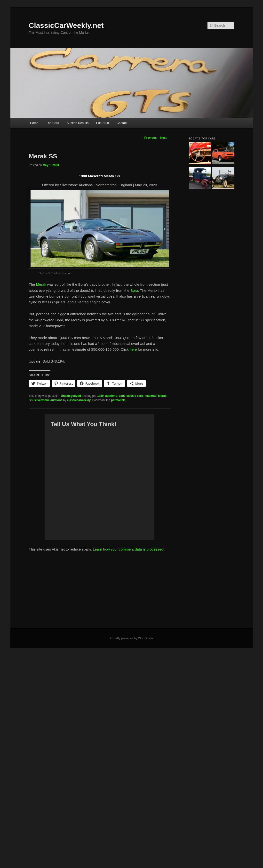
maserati (150, 396)
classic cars (135, 396)
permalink (118, 400)
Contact (122, 123)
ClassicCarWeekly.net (66, 25)
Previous (149, 138)
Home (34, 123)
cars (122, 396)
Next (165, 138)
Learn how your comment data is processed (128, 549)
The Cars (52, 123)
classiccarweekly (79, 400)
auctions (111, 396)
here (133, 349)
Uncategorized (71, 396)
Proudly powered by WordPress (131, 638)
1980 (100, 396)
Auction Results (78, 123)
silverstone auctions (48, 400)
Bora (134, 290)
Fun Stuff (103, 123)
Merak (41, 284)
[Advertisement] (132, 592)
